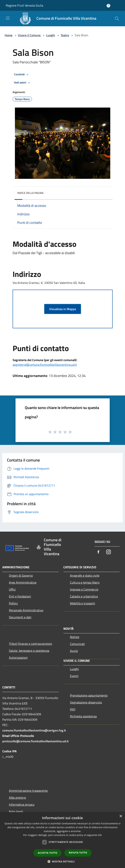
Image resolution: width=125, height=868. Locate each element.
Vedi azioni (23, 83)
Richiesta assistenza (83, 716)
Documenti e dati (20, 617)
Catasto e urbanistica (84, 596)
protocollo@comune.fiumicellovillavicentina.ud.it (35, 741)
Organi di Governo (21, 575)
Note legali (16, 811)
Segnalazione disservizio (86, 702)
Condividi (22, 75)
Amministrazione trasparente (28, 791)
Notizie (75, 637)
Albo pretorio (17, 798)
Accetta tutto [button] (47, 853)
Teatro (65, 35)
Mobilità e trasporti (83, 603)
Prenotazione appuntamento (89, 695)
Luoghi (51, 35)
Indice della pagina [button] (30, 193)
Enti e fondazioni (20, 596)
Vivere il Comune (30, 35)
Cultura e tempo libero (85, 582)
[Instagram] (109, 552)
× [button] (121, 816)
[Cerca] (117, 19)
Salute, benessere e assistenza (29, 651)
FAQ (73, 709)
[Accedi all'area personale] (108, 6)
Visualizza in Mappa (63, 309)
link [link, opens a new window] (100, 835)
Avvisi (74, 651)
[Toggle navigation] (8, 18)
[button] (63, 861)
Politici (13, 603)
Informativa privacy (22, 804)
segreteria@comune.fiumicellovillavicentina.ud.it (45, 365)
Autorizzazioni (18, 658)
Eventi (74, 676)
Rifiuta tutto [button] (78, 853)
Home (9, 35)
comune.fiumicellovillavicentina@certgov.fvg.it (34, 730)
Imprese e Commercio (84, 589)
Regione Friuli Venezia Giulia (25, 5)
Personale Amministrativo (26, 610)
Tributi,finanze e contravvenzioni (31, 644)
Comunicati (77, 644)
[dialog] (63, 840)
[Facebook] (98, 552)
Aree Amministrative (23, 582)
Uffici (12, 589)
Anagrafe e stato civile (85, 575)
